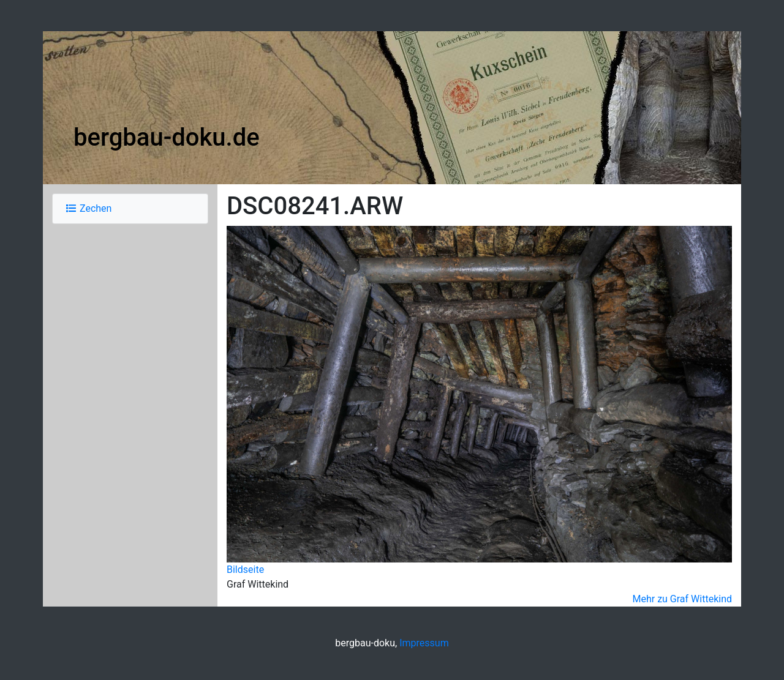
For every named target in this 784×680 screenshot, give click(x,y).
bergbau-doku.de (167, 137)
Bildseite (245, 570)
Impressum (424, 643)
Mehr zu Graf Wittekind (682, 599)
